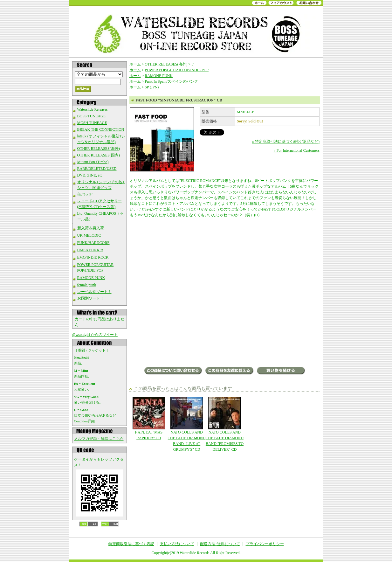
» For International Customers (297, 150)
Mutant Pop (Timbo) (93, 162)
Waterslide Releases (93, 109)
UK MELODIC (89, 235)
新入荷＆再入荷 (91, 228)
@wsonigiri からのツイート (95, 335)
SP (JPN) (152, 87)
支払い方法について (177, 544)
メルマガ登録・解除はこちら (99, 439)
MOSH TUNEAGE (92, 123)
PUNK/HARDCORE (93, 243)
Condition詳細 (84, 421)
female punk (87, 285)
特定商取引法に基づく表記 (131, 544)
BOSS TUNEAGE (91, 116)
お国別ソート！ (91, 298)
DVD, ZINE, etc (90, 175)
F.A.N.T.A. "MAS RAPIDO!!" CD (149, 419)
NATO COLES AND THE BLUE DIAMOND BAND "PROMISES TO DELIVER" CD (225, 424)
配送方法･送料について (220, 544)
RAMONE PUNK (91, 278)
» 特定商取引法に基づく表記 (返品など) (286, 142)
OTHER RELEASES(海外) (99, 149)
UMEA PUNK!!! (90, 250)
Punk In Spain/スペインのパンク (171, 81)
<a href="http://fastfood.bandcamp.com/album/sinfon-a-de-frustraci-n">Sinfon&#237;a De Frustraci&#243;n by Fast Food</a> (225, 343)
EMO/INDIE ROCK (93, 257)
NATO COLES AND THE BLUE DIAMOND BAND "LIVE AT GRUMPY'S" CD (186, 424)
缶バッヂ (85, 194)
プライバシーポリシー (265, 544)
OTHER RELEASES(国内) (99, 155)
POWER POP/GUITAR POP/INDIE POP (177, 70)
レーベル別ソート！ (94, 292)
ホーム (135, 64)
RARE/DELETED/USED (97, 169)
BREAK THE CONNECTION (101, 129)
